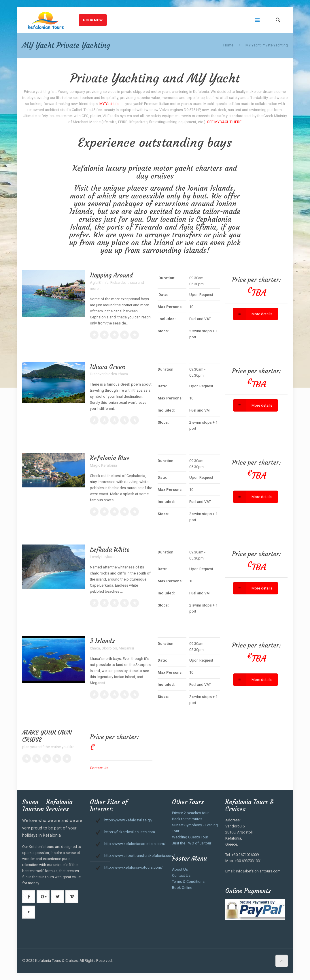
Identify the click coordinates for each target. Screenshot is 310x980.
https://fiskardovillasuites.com (130, 832)
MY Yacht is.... (111, 104)
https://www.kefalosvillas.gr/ (128, 820)
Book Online (182, 888)
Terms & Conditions (188, 882)
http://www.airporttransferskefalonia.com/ (140, 856)
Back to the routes (187, 819)
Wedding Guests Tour (190, 837)
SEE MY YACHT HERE (224, 122)
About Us (180, 869)
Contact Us (99, 768)
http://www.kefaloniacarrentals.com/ (135, 844)
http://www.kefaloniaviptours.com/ (133, 867)
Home (228, 45)
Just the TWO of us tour (192, 843)
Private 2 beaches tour (190, 813)
